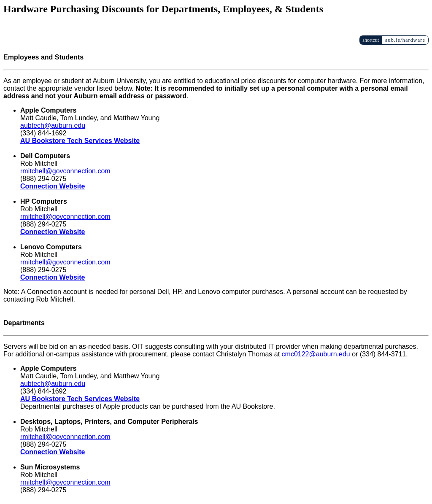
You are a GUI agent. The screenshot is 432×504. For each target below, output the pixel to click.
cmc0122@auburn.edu (316, 354)
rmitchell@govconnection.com (65, 171)
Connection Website (53, 186)
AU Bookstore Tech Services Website (80, 141)
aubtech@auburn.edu (53, 125)
